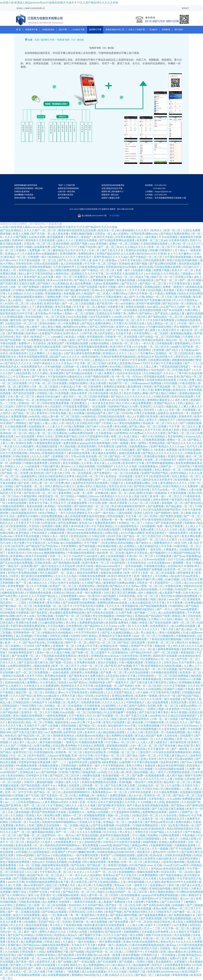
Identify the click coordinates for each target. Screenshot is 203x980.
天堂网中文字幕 (42, 839)
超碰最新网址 (30, 476)
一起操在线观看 (60, 673)
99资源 (144, 623)
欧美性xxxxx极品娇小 (47, 696)
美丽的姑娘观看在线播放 (28, 297)
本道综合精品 (45, 450)
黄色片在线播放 (108, 663)
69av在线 (89, 975)
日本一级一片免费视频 (183, 410)
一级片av (69, 835)
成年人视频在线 (148, 593)
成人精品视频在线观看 (112, 732)
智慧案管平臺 (31, 30)
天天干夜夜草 (187, 663)
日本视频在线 (55, 643)
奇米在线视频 (34, 317)
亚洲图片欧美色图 (148, 417)
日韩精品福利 (128, 350)
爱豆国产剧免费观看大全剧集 (49, 812)
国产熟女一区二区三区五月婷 (124, 905)
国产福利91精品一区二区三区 (166, 317)
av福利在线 (89, 417)
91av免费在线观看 (72, 440)
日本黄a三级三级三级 (127, 789)
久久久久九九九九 (113, 702)
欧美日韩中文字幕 (121, 347)
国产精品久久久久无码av (125, 586)
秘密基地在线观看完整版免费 (36, 829)
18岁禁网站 (121, 433)
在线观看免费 (42, 247)
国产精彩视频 (16, 333)
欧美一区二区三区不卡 (162, 247)
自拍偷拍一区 (146, 739)
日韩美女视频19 (193, 470)
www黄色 (155, 716)
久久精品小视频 (61, 653)
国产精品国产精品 (189, 696)
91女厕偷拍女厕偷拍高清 (47, 639)
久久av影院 (174, 799)
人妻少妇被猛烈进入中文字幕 (155, 546)
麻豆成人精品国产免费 (149, 736)
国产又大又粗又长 (139, 849)
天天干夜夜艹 (97, 470)
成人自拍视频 (77, 413)
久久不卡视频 (103, 659)
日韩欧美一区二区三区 (125, 759)
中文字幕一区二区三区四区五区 (64, 749)
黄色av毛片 (34, 842)
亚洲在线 (192, 304)
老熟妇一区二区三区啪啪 (124, 244)
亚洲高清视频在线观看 (156, 805)
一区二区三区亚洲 (55, 317)
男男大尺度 (69, 696)
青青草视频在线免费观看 (93, 347)
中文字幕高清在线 (77, 692)
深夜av (173, 682)
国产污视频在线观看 (26, 879)
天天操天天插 (124, 333)
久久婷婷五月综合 (118, 470)
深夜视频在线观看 (68, 895)
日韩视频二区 (68, 629)
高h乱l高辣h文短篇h (141, 493)
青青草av (108, 875)
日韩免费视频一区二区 (76, 809)
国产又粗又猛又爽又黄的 (154, 712)
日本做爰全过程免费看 (156, 932)
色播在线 (150, 766)
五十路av (181, 250)
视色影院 (103, 586)
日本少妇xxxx (35, 553)
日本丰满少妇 (191, 593)
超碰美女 (163, 413)
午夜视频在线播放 (155, 566)
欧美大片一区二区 (183, 270)
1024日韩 (127, 413)
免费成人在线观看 (69, 786)
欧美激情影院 (19, 526)
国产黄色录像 (99, 277)
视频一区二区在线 (119, 815)
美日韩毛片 (97, 340)
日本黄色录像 (127, 596)
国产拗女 (133, 756)
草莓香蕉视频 (181, 975)
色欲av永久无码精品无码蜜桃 (50, 862)
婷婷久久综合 (45, 436)
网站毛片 (182, 643)
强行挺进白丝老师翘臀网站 (37, 576)
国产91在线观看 (173, 310)
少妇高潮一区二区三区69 (100, 430)
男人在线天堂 (79, 882)
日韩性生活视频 (59, 636)
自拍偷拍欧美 (146, 280)
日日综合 (30, 646)
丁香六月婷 (167, 629)
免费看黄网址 (114, 689)
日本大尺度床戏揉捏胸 (14, 453)
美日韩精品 (184, 247)
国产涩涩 (83, 340)
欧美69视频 (182, 480)
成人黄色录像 (61, 234)
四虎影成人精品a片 (66, 935)
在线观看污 (187, 736)
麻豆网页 (24, 387)
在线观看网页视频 (162, 845)
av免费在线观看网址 (20, 666)
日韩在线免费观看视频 (56, 403)
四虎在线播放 (126, 543)
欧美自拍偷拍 (91, 357)
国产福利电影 (49, 772)
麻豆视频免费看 (43, 550)
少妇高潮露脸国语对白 (52, 300)
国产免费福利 (32, 287)
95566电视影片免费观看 (15, 613)
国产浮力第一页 (41, 234)
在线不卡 (151, 925)
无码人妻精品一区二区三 (162, 323)
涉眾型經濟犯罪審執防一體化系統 (29, 188)
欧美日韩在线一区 (184, 825)
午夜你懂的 (189, 835)
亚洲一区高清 (88, 802)
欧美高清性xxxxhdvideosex (164, 972)
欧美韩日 (194, 742)
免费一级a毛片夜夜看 (115, 503)
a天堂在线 (112, 676)
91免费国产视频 (110, 599)
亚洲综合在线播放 (87, 240)
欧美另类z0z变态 (95, 330)
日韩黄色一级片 (169, 948)
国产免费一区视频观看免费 (39, 619)
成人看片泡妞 (175, 776)
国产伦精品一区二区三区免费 (18, 330)
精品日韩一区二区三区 (90, 476)
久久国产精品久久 (27, 609)
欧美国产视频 (80, 244)
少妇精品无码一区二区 (151, 786)
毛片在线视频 (183, 935)
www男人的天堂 (123, 317)
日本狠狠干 (165, 925)
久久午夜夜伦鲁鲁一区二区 (52, 470)
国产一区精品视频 (85, 962)
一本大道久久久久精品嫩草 (18, 446)
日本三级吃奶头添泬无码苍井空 (154, 480)
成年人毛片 (73, 782)
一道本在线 (155, 550)
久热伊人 (48, 842)
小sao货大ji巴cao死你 (176, 865)
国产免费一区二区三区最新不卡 (91, 653)
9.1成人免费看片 (105, 373)
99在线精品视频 (107, 546)
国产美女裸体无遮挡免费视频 (83, 353)
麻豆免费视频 (100, 922)
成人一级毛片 (159, 772)
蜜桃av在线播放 (23, 559)
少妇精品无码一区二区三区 (21, 323)
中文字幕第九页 (36, 543)
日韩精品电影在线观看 (14, 267)
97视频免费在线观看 (39, 593)
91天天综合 (110, 832)
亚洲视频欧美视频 (190, 682)
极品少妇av (139, 327)
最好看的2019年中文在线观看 (179, 882)
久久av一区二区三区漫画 (145, 503)
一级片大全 (146, 436)
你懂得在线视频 (135, 307)
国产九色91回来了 (173, 902)
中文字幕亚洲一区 (159, 749)
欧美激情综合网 (160, 476)
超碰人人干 (28, 307)
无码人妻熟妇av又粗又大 (60, 486)
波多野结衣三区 (23, 752)
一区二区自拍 (185, 872)
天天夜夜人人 (134, 559)
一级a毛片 (30, 300)
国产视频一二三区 (145, 613)
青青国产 (106, 855)
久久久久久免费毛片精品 (35, 380)
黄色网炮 (70, 746)
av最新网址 (107, 889)
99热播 (153, 250)
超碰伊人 (175, 812)
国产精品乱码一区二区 (127, 899)
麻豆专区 (69, 397)
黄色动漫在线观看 (174, 869)
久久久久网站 (40, 373)
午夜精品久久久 (74, 639)
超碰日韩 (143, 855)
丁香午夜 (182, 373)
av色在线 (35, 417)
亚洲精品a (137, 669)
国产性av (179, 556)
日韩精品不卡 (40, 702)
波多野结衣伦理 (78, 762)
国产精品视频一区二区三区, (171, 387)
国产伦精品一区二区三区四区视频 (160, 337)
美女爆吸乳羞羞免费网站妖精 (67, 613)
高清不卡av (49, 786)
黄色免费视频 (91, 845)
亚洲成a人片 (13, 254)
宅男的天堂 (142, 832)
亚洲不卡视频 (24, 247)
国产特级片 (44, 284)
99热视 (148, 387)
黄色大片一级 (168, 696)
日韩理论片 (100, 968)
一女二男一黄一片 (130, 390)
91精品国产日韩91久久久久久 (92, 729)
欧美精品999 (45, 400)
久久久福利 (153, 882)
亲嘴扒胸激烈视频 (82, 234)
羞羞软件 (47, 287)
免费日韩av (120, 294)
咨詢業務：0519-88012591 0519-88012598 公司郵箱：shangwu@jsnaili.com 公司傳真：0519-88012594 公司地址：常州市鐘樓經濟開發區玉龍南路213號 (166, 192)
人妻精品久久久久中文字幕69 (110, 360)
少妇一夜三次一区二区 (144, 746)
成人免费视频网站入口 (97, 965)
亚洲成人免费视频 (123, 589)
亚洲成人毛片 (34, 815)
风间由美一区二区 (96, 639)
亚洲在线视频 (61, 244)
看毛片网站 (54, 603)
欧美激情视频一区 (107, 686)
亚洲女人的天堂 (144, 513)
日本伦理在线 (130, 656)
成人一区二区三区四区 (14, 530)
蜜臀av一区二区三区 (182, 909)
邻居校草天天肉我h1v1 (178, 679)
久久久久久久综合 (167, 530)
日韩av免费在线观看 (31, 869)
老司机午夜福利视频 (149, 304)
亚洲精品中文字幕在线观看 (115, 636)
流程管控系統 (64, 198)
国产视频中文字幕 (90, 935)
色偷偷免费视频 (176, 732)
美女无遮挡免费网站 (126, 659)
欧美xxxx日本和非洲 (60, 280)
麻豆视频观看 (56, 237)
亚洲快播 (159, 350)
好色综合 (167, 935)
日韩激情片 (166, 250)
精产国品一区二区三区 (153, 284)
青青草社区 (182, 357)
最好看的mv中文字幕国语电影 (160, 899)
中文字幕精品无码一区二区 (100, 819)
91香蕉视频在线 (44, 752)
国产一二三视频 (44, 659)
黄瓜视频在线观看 (47, 446)
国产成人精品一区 (56, 869)
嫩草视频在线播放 (43, 832)
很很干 (197, 327)
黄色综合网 (134, 679)
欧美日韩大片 (56, 709)
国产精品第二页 (97, 865)
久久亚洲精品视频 (13, 317)
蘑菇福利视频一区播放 (51, 782)
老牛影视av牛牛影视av (49, 314)
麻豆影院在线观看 (80, 453)
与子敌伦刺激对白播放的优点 (65, 377)
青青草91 (43, 413)
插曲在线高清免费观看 (56, 945)
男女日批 (64, 410)
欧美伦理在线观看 (139, 809)
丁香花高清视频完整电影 (174, 367)
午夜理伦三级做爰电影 (83, 772)
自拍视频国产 (106, 466)
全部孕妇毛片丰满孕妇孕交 (184, 566)
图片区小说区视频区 (105, 596)
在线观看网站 (42, 490)
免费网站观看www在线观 (113, 603)
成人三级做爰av (184, 274)
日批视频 (56, 928)
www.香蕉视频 (99, 244)
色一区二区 (168, 659)
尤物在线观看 (105, 629)
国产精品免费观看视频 (178, 919)
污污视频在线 (166, 636)
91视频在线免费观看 (185, 596)
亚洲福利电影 (98, 682)
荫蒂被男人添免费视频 (85, 673)
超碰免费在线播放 (133, 958)
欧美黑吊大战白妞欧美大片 (128, 274)
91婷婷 (75, 636)
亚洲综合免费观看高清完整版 (99, 782)
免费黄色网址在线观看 (32, 280)
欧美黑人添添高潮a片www (125, 363)
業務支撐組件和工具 (115, 30)
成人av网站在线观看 (184, 626)
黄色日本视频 (64, 307)
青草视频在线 (95, 337)
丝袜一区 (16, 287)
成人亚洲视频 (24, 636)
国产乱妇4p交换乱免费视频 (17, 563)
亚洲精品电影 (157, 443)
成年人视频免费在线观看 (45, 569)
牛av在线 (34, 822)
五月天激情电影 (76, 719)
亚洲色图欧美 (68, 254)
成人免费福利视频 (32, 942)
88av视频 (178, 938)
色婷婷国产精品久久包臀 (123, 407)
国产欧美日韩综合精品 (148, 486)
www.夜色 (48, 958)
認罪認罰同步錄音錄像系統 (113, 185)
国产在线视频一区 (16, 340)
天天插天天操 (150, 789)
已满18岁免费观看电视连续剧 (119, 357)
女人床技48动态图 (90, 842)
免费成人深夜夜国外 (100, 789)
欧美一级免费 (113, 955)
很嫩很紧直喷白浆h (13, 593)
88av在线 (183, 746)
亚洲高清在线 (79, 536)
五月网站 (154, 619)
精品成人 (13, 380)
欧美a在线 (157, 855)
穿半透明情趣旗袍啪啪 (160, 463)
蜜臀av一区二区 (177, 440)
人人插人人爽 (135, 925)
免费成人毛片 (68, 885)
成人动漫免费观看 (158, 702)
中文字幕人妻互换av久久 (174, 756)
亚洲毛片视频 (176, 456)
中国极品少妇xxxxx (89, 496)
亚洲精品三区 (24, 905)
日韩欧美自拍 (66, 500)
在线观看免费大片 (66, 842)
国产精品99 (103, 759)
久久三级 (32, 872)
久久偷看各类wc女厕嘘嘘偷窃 (40, 254)
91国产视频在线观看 (97, 377)
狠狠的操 (5, 796)
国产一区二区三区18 (111, 247)
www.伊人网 (78, 722)
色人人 (131, 417)
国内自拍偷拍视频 (189, 420)
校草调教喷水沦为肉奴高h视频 (164, 666)
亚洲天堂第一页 (155, 732)
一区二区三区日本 (159, 347)
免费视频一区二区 (40, 250)
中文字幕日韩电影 (130, 879)
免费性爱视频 (163, 390)
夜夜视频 (65, 756)
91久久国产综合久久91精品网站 (143, 689)
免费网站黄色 (87, 254)
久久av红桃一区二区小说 (84, 879)
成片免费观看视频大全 (182, 915)
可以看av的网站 (184, 759)
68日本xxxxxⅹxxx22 (62, 350)
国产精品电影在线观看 (132, 550)
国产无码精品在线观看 (80, 373)
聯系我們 (185, 8)
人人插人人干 (193, 526)
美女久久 (121, 948)
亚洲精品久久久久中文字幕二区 (90, 274)
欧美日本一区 (107, 230)
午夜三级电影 (56, 972)
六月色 (64, 390)
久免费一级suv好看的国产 (29, 885)
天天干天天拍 (153, 430)
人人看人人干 (55, 427)
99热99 (100, 909)
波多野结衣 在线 (73, 732)
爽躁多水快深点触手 (49, 397)
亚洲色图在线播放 (155, 456)
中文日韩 (95, 503)
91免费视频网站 (149, 875)
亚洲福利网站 (128, 779)
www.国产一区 (177, 599)
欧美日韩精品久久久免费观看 (181, 486)
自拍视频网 (149, 526)
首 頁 (18, 30)
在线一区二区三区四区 (149, 686)
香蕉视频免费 (16, 390)
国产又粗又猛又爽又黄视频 (169, 809)
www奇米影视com (101, 919)
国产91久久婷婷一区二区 (181, 307)
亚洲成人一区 (8, 270)
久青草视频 (45, 799)
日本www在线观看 (155, 559)
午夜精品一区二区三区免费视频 (19, 440)
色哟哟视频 (90, 839)
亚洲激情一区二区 (64, 646)
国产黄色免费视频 (71, 769)
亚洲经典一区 (81, 922)
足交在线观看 (52, 825)
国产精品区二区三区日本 (79, 739)
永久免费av (136, 433)
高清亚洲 (122, 945)
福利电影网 (83, 350)
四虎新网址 (145, 350)
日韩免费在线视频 (58, 320)
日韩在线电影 (69, 726)
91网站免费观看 (170, 835)
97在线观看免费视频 (76, 407)
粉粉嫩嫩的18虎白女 (36, 928)
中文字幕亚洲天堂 (180, 284)
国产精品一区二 (145, 975)
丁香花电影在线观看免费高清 (59, 656)
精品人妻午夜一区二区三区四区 (61, 417)
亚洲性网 (146, 656)
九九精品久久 (186, 520)
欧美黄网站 (17, 556)
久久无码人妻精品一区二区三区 (180, 619)
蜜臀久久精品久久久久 (53, 932)
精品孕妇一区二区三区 (178, 782)
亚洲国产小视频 (174, 689)
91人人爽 (167, 779)
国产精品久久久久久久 (19, 363)
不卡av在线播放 (169, 237)
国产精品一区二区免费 (15, 473)
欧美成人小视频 (75, 337)
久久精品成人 (56, 353)
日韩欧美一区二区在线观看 (122, 337)
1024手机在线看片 (101, 317)
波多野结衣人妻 (46, 962)
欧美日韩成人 (153, 862)
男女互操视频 (71, 463)
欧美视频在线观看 (78, 343)
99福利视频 (150, 842)
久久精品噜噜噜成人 (128, 526)
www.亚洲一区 (37, 649)
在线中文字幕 (128, 676)
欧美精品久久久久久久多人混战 (121, 496)
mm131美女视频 (77, 317)
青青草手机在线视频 (28, 536)
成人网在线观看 (95, 390)
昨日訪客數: (115, 216)
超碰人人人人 (66, 240)
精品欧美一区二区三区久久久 (161, 423)
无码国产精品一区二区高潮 (55, 922)
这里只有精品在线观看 (113, 420)
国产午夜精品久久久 (115, 749)
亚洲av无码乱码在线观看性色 (141, 942)
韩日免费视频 (34, 809)
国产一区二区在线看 (167, 653)
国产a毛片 (173, 350)
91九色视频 (146, 769)
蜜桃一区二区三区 (152, 586)
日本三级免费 (136, 902)
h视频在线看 (57, 533)
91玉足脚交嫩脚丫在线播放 (121, 712)
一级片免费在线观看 (86, 855)
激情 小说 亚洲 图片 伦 (35, 510)
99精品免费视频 (84, 938)
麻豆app (172, 945)
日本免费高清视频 (149, 726)
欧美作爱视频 (131, 955)
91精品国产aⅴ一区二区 (189, 589)
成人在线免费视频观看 (172, 613)
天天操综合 (40, 343)
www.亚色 (173, 377)
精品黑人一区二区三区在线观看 (43, 589)
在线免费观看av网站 (138, 483)
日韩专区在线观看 (141, 792)
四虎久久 (195, 240)
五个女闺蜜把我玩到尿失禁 (24, 460)
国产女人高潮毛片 (11, 686)
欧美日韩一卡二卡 (129, 819)
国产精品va (70, 347)
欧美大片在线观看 (37, 556)
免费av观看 (147, 530)
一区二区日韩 (24, 669)
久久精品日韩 (97, 536)
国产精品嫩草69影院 (78, 290)
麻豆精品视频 (169, 417)
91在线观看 (123, 825)
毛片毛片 (192, 446)
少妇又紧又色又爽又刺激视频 (39, 480)
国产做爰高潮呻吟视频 (124, 915)
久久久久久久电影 (127, 466)
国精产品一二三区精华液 (176, 466)
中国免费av (153, 902)
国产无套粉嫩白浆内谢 (158, 300)
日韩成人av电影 (78, 932)
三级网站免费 (53, 297)
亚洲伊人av (123, 327)
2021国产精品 (137, 865)
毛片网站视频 (45, 616)
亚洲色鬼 (103, 915)
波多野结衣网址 (170, 762)
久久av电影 (12, 952)
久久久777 (195, 244)
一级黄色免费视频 (56, 716)
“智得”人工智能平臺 (66, 185)
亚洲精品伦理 (79, 320)
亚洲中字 (174, 852)
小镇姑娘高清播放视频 (89, 928)
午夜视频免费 (130, 530)
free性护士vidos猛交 (86, 556)
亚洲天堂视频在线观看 (107, 958)
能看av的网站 (189, 706)
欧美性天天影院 (104, 237)
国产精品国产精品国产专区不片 (115, 569)
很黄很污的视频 (118, 865)
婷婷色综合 (63, 274)
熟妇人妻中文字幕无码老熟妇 (36, 274)
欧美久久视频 (21, 234)
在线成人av (65, 682)
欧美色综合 (180, 390)
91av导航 (115, 367)
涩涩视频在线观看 (155, 377)
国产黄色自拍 (194, 503)
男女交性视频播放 (104, 616)
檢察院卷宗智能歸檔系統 (68, 188)
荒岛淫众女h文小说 (121, 486)
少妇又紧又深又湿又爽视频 (120, 593)
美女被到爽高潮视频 (76, 589)
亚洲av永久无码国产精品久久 (110, 290)
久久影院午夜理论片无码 (143, 948)
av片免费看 (181, 925)
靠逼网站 (153, 835)
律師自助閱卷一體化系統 (25, 198)
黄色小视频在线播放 (113, 709)
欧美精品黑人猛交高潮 (114, 500)
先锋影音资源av (47, 955)
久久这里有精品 (168, 729)
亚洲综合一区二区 (30, 403)
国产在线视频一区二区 (111, 716)
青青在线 (80, 510)
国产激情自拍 (195, 805)
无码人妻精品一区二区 (168, 470)
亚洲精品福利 (153, 287)
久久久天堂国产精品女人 (44, 596)
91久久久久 (148, 699)
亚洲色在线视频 (50, 440)
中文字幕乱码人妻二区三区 (56, 872)
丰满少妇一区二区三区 (140, 556)
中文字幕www (22, 377)
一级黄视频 (73, 972)
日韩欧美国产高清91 (85, 400)
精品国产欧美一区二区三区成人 (46, 875)
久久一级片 (109, 380)
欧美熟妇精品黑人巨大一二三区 (142, 928)
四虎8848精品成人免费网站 (22, 682)
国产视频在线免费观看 (93, 829)
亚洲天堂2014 (16, 553)
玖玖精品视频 (109, 879)
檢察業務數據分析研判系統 (26, 185)
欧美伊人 (157, 230)
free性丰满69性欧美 (153, 829)
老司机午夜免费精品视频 (66, 420)
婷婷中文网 (186, 460)
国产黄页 (111, 666)
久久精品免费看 (103, 885)
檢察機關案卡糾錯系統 (24, 195)
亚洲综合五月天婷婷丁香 (111, 314)
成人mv (188, 583)
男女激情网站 (176, 436)
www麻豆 (58, 337)
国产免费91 (44, 646)
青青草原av (88, 367)
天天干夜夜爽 (175, 603)
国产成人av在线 (191, 885)
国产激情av (178, 805)
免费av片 (175, 958)
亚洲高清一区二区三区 (14, 433)
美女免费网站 (114, 370)
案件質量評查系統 (65, 195)
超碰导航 (122, 446)
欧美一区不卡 (133, 573)
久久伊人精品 (136, 420)
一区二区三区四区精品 (89, 712)
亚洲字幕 (91, 530)
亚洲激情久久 (77, 812)
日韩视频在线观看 (124, 855)
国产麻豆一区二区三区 (182, 433)
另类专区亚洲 (24, 264)
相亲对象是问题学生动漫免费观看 (105, 925)
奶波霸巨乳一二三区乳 (169, 583)
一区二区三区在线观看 (126, 473)
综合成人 (109, 310)
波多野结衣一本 (180, 413)
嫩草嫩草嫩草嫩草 (88, 709)
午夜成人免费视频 (166, 294)
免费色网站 (193, 559)
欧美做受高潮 (19, 353)
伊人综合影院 (53, 407)
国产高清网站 (86, 759)
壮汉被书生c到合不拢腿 (31, 899)
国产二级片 (40, 566)
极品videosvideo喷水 (108, 566)
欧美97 (112, 576)
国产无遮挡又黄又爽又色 (85, 380)
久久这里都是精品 (39, 852)
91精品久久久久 (98, 669)
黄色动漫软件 (8, 779)
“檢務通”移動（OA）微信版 (70, 40)
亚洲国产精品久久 (165, 403)
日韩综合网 (78, 410)
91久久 (91, 716)
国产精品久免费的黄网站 (176, 234)
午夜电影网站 (30, 496)
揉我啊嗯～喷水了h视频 (187, 563)
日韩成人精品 (53, 942)
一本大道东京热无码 (102, 403)
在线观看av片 (159, 885)
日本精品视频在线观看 (168, 267)
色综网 (151, 706)
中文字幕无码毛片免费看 (90, 606)
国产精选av (59, 490)
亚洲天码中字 (45, 909)
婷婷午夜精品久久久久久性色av (53, 363)
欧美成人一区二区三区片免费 (28, 972)
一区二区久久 (175, 496)
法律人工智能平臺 (137, 30)
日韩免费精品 (135, 709)
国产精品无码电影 (34, 948)
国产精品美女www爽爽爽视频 (73, 958)
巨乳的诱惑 (87, 569)
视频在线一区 (163, 646)
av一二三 (11, 802)
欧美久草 (77, 948)
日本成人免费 (187, 380)
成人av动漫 (12, 799)
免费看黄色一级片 (90, 766)
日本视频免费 (165, 343)
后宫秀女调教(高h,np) (128, 237)
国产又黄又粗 (55, 473)
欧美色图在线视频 (151, 310)
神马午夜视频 (179, 712)
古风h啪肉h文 (82, 649)
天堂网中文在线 (38, 892)
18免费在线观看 (91, 776)
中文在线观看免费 (57, 849)
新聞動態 (166, 30)
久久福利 (63, 965)
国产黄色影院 (40, 613)
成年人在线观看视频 (112, 556)
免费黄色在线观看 (142, 470)
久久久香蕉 (150, 879)
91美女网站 (109, 543)
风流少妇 (191, 709)
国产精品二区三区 (24, 413)
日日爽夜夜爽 (164, 556)
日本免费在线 (74, 626)
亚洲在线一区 (38, 709)
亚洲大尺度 (50, 340)
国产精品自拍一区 (174, 304)
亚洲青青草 (186, 417)
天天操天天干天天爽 (84, 945)
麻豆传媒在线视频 (51, 742)
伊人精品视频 (68, 446)
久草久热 (67, 779)
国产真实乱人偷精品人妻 (170, 314)
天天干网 (87, 859)
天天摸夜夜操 (92, 706)
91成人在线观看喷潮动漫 (84, 869)
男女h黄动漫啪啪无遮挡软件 (129, 506)
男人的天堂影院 (104, 333)
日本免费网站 (69, 546)
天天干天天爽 (138, 290)
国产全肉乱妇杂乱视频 (157, 905)
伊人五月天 (17, 925)
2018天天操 (115, 536)
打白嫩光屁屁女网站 (160, 327)
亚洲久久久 (196, 702)
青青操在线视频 (126, 280)
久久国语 (159, 407)
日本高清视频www (160, 563)
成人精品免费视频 (81, 284)
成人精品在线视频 (147, 589)
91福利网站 (177, 606)
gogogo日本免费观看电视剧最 (161, 895)
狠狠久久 (58, 559)
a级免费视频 (13, 619)
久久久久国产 (27, 450)
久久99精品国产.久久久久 (159, 373)
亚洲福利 (5, 569)
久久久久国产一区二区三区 (40, 230)
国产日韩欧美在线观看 (101, 613)
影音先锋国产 (52, 809)
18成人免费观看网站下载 (54, 952)
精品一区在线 (86, 696)
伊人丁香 (138, 666)
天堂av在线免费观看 (59, 669)
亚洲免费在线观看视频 (98, 559)
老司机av (156, 869)
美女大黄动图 (99, 383)
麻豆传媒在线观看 (11, 244)
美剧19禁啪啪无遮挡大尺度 (183, 829)
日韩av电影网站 (26, 855)
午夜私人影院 (67, 340)
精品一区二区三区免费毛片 (72, 277)
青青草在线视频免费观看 (34, 357)
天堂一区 (166, 825)
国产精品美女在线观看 (51, 719)
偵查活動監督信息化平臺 (112, 188)
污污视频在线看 (155, 722)
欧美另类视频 (24, 490)
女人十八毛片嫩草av (180, 254)
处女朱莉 (37, 304)
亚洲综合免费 (179, 702)
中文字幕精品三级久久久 (127, 440)
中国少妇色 (68, 460)
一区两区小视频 (155, 709)
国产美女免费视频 (104, 825)
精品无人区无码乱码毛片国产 (84, 423)
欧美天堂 (91, 679)
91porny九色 (194, 436)
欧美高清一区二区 (191, 673)
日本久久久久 (8, 663)
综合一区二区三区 (93, 666)
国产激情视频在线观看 (67, 563)
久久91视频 (187, 540)
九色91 (187, 230)
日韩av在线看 (100, 699)
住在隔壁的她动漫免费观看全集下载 (47, 882)
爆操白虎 (181, 952)
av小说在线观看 (26, 436)
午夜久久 (64, 819)
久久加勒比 (17, 815)
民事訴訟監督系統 (22, 192)
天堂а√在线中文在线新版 (65, 583)
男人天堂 (148, 390)
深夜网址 (40, 520)
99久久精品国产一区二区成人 (94, 294)
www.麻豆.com (155, 307)
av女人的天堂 (92, 550)
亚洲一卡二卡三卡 (61, 556)
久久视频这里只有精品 (14, 789)
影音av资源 (120, 849)
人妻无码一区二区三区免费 (35, 699)
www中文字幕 (16, 882)
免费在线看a (71, 443)
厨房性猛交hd (27, 270)
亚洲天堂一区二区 (153, 819)
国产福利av (146, 314)
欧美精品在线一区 (13, 809)
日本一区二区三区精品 (45, 387)
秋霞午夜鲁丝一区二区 (96, 563)
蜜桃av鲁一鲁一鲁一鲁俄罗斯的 (121, 520)
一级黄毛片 (70, 742)
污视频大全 (117, 483)
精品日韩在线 (163, 922)
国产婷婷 (24, 483)
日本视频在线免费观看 (164, 673)
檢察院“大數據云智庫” (111, 198)
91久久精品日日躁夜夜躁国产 (180, 716)
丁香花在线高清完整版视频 (165, 639)
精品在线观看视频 (37, 925)
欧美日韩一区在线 (117, 909)
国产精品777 (20, 569)
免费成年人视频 (73, 310)
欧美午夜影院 (37, 756)
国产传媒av (80, 669)
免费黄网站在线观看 (155, 812)
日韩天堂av (170, 663)
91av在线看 (67, 712)
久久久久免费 (140, 626)
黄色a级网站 (94, 410)
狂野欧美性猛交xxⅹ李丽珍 (122, 267)
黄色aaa (120, 885)
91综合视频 (155, 290)
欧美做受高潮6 (87, 446)
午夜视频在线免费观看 (82, 553)
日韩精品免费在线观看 (51, 330)
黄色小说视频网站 (170, 633)
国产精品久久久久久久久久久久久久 (137, 629)
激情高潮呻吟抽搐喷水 (42, 689)
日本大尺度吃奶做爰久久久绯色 (117, 802)
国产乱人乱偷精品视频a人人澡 (121, 633)
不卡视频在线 (48, 540)
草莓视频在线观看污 (55, 453)
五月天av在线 (160, 490)
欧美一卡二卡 (13, 643)
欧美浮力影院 (86, 566)
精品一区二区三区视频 (40, 722)
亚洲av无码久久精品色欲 (92, 486)
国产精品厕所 (67, 955)
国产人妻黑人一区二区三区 (111, 859)
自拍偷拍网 (7, 247)
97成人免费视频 (75, 427)
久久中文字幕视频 (175, 686)
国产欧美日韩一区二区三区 (40, 493)
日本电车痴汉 (157, 799)
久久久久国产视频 (16, 237)
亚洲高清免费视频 (40, 267)
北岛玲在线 (171, 736)
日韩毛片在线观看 (145, 413)
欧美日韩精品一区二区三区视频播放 (96, 779)
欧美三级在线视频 (137, 772)
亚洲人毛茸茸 (149, 759)
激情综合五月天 (176, 819)
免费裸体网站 (70, 569)
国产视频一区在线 (61, 663)
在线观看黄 (93, 799)
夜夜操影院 (188, 653)
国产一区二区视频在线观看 (24, 912)
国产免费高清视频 (171, 516)
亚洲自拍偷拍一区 (51, 323)
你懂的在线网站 (100, 343)
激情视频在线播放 (182, 333)
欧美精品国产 (57, 343)
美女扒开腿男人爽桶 (136, 393)
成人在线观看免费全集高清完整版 (85, 516)
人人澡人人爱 (146, 742)
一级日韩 (141, 317)
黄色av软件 (160, 852)
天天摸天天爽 (123, 889)
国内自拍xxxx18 (146, 254)
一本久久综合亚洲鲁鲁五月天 (76, 513)
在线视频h (179, 905)
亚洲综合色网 (24, 443)
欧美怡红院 (38, 473)
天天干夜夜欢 (77, 716)
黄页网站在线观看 (56, 676)
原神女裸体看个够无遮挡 (168, 500)
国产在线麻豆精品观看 (169, 523)
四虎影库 (55, 463)
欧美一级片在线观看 (169, 699)
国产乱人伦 (65, 260)
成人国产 (129, 297)
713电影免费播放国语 (146, 825)
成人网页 (44, 310)
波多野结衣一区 (52, 835)
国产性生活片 (130, 284)
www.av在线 (109, 550)
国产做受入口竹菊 (21, 965)
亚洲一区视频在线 (98, 493)
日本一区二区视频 (30, 865)
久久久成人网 (116, 772)
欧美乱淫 (116, 393)
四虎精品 (160, 436)
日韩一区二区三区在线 (14, 430)
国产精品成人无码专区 (141, 410)
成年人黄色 (182, 400)
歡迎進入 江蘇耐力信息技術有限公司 (31, 8)
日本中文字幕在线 (130, 260)
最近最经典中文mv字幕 (122, 726)
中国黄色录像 (174, 586)
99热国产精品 (125, 616)
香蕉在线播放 (84, 968)
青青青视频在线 (152, 679)
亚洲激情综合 (121, 653)
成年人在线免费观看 (131, 287)
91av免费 (107, 427)
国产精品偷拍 (40, 729)
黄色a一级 (43, 653)
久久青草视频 (74, 559)
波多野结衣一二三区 (98, 440)
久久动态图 (174, 786)
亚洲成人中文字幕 (45, 819)
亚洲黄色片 (73, 237)
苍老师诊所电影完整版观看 (35, 762)
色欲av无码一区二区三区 (118, 579)
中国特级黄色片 (136, 702)
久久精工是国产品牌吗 (132, 706)
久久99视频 (145, 802)
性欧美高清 (155, 782)
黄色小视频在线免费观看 (28, 716)
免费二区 (116, 436)
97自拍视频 (171, 383)
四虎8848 (18, 240)
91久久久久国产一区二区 (15, 832)
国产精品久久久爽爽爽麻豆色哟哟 (95, 280)
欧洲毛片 (74, 702)
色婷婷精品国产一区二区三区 (109, 809)
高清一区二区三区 (66, 579)
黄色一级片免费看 (62, 510)
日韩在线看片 (28, 952)
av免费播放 (35, 340)
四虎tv (58, 333)
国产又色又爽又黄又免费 (121, 786)
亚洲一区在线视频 (11, 928)
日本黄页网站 (142, 333)
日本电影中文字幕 (37, 776)
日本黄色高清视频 (39, 420)
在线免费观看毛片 (32, 367)
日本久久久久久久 (99, 719)
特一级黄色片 (100, 796)
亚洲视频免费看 (78, 503)
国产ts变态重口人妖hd (14, 596)
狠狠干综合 (20, 892)
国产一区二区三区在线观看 (115, 839)
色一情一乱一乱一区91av (127, 377)
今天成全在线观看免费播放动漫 (172, 752)
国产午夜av (39, 377)
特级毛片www (75, 530)
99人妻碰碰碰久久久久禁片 (133, 230)
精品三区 (52, 885)
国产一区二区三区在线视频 (161, 669)
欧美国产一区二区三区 (64, 586)
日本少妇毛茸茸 (15, 546)
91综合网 (58, 746)
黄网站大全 (136, 859)
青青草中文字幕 (39, 503)
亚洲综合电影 (52, 304)
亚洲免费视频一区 (19, 586)
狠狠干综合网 (88, 247)
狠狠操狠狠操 (19, 649)
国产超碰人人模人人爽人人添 (47, 423)
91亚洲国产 (7, 423)
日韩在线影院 (146, 676)
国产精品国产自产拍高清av (42, 546)
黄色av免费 (160, 909)
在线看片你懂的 (74, 799)
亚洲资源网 (57, 373)
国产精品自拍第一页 (68, 370)
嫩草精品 (58, 250)
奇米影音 (84, 656)
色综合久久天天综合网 (105, 300)
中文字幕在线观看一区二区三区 (38, 260)
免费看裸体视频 (72, 520)
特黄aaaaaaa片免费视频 (147, 383)
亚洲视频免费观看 (95, 815)
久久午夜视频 (40, 586)
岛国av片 (184, 815)
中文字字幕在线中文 (88, 633)
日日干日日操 (176, 559)
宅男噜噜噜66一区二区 (27, 633)
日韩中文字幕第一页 (141, 294)
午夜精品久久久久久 (41, 579)
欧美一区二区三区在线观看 (159, 573)
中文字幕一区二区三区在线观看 (48, 383)
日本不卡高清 (35, 676)
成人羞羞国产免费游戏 (112, 902)
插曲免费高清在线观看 (56, 865)
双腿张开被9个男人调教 (149, 579)
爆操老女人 (166, 400)
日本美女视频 (58, 413)
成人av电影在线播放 (94, 972)
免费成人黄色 (130, 649)
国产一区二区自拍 (142, 922)
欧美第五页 (54, 520)
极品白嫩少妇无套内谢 (136, 490)
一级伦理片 (140, 782)
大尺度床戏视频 (177, 493)
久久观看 (92, 490)
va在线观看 (33, 466)
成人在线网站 (127, 546)
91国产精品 (158, 832)
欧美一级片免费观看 (90, 593)
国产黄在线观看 (31, 786)
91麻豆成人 (67, 387)
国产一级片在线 (105, 513)
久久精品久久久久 (136, 247)
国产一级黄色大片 (119, 682)
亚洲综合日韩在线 (64, 593)
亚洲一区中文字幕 (83, 756)
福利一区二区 (149, 756)
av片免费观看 (53, 732)
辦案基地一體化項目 (110, 195)
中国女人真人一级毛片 (55, 536)
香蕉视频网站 (111, 284)
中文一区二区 (19, 756)
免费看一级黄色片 (174, 287)
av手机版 (53, 543)
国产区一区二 (8, 699)
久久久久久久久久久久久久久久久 (39, 779)
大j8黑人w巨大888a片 (29, 769)
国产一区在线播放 (127, 310)
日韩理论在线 (77, 912)
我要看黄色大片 (164, 543)
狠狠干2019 (153, 935)
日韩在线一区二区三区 (38, 244)
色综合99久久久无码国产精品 (87, 905)
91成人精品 (131, 436)
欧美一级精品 (121, 646)
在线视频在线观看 (191, 792)
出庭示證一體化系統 (66, 192)
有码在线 (35, 453)
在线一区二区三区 (148, 596)
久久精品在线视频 (85, 466)
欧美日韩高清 (64, 450)
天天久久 (144, 869)
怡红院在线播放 (48, 390)
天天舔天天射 (190, 786)
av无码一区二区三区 (17, 304)
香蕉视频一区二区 (173, 503)
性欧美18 (11, 736)
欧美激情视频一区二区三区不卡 (127, 320)
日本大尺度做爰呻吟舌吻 (94, 436)
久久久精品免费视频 (166, 792)
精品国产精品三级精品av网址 (131, 845)
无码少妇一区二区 (11, 932)
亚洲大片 (152, 420)
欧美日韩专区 (38, 789)
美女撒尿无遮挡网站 (105, 453)
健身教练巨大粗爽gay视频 (119, 583)
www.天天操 (154, 865)
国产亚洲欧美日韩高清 (112, 805)
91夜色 (162, 254)
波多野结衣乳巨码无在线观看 (91, 483)
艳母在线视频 (19, 689)
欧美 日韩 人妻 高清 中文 (89, 260)
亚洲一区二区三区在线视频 (51, 905)
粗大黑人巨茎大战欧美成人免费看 (166, 968)
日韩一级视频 (121, 443)
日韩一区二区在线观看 (87, 450)
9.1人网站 (76, 849)
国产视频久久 (146, 450)
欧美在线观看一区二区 (30, 845)
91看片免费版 (43, 746)
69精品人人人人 (15, 466)
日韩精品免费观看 (24, 909)
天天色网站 (162, 576)
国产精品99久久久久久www (101, 626)
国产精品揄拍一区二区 (180, 506)
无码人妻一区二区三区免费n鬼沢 (51, 483)
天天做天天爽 (127, 739)
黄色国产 (87, 237)
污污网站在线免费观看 (190, 892)
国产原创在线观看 (24, 393)
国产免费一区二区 (112, 673)
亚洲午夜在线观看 (112, 799)
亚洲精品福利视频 (160, 889)
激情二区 (179, 513)
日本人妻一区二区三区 (21, 397)
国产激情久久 (144, 543)
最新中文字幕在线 (137, 553)
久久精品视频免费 (16, 427)
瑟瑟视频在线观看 (118, 746)
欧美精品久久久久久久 (63, 257)
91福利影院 (119, 563)
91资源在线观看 (100, 589)
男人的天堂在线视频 (137, 673)
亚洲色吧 (146, 407)
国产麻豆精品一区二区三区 (17, 606)
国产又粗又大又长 (113, 250)
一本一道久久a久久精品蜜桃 (84, 875)
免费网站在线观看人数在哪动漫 (44, 290)
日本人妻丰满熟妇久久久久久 (170, 483)
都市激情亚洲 (186, 573)
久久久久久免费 (120, 669)
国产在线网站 (27, 955)
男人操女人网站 (10, 480)
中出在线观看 (95, 689)
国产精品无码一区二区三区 (35, 736)
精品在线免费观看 (88, 573)
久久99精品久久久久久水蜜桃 (26, 294)
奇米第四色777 (175, 709)
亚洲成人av (110, 423)
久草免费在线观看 (85, 663)
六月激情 (188, 337)
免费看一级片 (106, 945)
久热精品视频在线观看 (155, 244)
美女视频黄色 (164, 962)
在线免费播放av (139, 446)
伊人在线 (30, 616)
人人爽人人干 (192, 666)
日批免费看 (95, 387)
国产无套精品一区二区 (55, 796)
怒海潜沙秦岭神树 (66, 287)
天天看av (57, 310)
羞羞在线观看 (35, 506)
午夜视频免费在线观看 (48, 443)
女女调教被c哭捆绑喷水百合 (118, 540)
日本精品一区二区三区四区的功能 (79, 540)
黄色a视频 (121, 427)
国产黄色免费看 (119, 922)
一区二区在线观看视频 (40, 859)
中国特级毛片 (93, 310)
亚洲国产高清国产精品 (155, 473)
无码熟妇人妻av (55, 692)
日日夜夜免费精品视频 (90, 267)
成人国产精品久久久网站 (34, 679)
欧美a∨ (70, 709)
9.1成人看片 (18, 742)
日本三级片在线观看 (179, 297)
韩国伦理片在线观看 (165, 656)
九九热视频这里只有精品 (115, 460)
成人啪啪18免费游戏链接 (65, 270)
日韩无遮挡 (7, 623)
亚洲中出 (64, 480)
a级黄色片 (162, 742)
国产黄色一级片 (26, 962)
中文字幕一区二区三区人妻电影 (182, 928)
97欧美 (64, 772)
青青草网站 (65, 493)
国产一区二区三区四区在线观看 (114, 480)
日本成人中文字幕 (87, 646)
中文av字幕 (95, 722)
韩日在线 (29, 889)
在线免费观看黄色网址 (178, 965)
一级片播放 (150, 237)
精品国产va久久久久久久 (65, 357)
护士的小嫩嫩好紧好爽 (82, 852)
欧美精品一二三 (41, 337)
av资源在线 (49, 523)
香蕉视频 (114, 862)
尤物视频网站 (132, 932)
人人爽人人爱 (117, 968)
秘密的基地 (62, 722)
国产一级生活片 (10, 566)
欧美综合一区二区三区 (70, 619)
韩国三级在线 (159, 599)
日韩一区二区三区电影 (165, 719)
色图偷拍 (160, 493)
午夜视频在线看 (186, 636)
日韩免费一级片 (38, 257)
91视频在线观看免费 (91, 742)
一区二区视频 (70, 825)
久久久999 (167, 274)
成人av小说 (135, 796)
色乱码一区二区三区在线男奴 (123, 340)
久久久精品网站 (165, 739)
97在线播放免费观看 (28, 975)
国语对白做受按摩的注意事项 (57, 476)
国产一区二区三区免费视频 (32, 673)
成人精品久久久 (38, 583)
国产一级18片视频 (191, 280)
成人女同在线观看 (72, 264)
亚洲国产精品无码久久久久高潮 (116, 254)
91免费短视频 (193, 603)
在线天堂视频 (24, 347)
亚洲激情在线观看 (179, 772)
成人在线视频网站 (71, 543)
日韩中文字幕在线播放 (109, 297)
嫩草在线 (16, 320)
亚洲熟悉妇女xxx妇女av (106, 656)
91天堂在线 (50, 410)
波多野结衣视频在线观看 (115, 835)
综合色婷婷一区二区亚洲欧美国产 (172, 370)
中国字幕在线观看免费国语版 (28, 626)
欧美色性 (90, 732)
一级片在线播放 (85, 942)
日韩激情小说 (149, 955)
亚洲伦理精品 (179, 473)
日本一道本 (70, 297)
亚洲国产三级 (138, 972)
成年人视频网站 (57, 430)
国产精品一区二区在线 (93, 726)
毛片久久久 (113, 606)
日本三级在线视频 (19, 812)
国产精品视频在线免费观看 (125, 938)
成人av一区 (187, 899)
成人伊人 (33, 742)
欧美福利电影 (190, 260)
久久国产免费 (124, 613)
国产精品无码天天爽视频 (55, 609)
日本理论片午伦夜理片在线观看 (122, 842)
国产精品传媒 (93, 749)
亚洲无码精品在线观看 (48, 347)
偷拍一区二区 (119, 493)
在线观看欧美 (37, 427)
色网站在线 (97, 692)
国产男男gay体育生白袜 (160, 822)
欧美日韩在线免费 (183, 397)
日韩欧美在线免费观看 (93, 576)
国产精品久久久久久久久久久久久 (131, 397)
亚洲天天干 (142, 476)
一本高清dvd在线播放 (105, 350)
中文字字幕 (51, 769)
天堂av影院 (90, 420)
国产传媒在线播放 (172, 875)
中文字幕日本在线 (106, 739)
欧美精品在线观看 (153, 340)
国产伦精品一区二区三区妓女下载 (129, 277)
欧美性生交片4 (36, 849)
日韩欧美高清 (44, 935)
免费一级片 (124, 270)
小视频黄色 (170, 550)
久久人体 (101, 938)
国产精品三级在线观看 (132, 643)
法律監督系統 (48, 30)
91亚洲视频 (62, 393)
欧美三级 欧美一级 (153, 496)
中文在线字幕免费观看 (161, 320)
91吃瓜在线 (116, 829)
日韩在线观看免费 (154, 260)
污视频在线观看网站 (13, 506)
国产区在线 (78, 865)
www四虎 (106, 845)
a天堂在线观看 (121, 400)
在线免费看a (132, 829)
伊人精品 (21, 579)
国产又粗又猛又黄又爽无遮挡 (149, 682)
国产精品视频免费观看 (154, 606)
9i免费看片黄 (116, 307)
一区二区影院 (160, 333)
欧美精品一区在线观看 (120, 476)
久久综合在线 (169, 815)
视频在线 (171, 407)
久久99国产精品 (92, 583)
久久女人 (80, 872)
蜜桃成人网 (179, 616)
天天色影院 (152, 952)
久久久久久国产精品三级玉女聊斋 (124, 935)
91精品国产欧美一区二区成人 (40, 629)
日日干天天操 (151, 363)
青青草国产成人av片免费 (39, 277)
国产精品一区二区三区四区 (126, 456)
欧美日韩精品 (48, 513)
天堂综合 (35, 526)
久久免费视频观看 (82, 480)
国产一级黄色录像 (32, 749)
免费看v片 (25, 343)
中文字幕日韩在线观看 (145, 762)
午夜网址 (126, 300)
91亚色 (15, 576)
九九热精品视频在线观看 (170, 769)
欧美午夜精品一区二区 (21, 400)
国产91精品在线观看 (55, 912)
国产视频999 (163, 513)
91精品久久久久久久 (121, 975)
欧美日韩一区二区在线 (112, 679)
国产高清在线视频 (87, 835)
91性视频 (21, 852)
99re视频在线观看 (27, 766)
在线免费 (26, 566)
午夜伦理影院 (188, 383)
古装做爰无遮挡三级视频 (23, 500)
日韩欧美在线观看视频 (178, 855)
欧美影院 (31, 390)
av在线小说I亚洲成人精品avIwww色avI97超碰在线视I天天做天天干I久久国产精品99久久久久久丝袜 (59, 3)
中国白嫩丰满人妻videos (57, 466)
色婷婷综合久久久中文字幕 (77, 686)
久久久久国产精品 (21, 696)
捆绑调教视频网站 (55, 553)
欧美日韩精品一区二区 (54, 879)
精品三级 (118, 559)
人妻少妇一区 (178, 244)
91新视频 (18, 796)
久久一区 (145, 649)
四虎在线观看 (24, 659)
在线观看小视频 (142, 270)
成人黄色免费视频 (136, 619)
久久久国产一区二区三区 (102, 872)
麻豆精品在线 (16, 722)
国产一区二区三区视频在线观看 (106, 510)
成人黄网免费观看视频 (166, 649)
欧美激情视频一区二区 (117, 776)
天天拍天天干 (58, 503)
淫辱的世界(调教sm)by (145, 234)
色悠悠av (43, 270)
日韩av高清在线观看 (46, 264)
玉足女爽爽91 (37, 353)
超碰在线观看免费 (130, 453)
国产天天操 (33, 796)
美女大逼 (100, 463)
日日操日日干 (192, 267)
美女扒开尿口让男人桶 (68, 550)
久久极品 (68, 942)
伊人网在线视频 (170, 789)
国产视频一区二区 (30, 835)
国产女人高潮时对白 (14, 895)
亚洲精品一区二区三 (131, 523)
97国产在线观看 (88, 287)
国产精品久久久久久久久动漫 (185, 443)
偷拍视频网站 (51, 460)
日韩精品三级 (45, 393)
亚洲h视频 (125, 782)
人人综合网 (114, 463)
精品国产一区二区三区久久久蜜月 (157, 540)
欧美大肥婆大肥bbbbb (130, 430)
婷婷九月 (76, 965)
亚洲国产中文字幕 (142, 646)
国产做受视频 (87, 546)
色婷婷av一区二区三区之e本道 (72, 699)
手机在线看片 (40, 533)
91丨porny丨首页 (12, 589)
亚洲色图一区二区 (58, 948)
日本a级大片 (18, 420)
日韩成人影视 (189, 839)
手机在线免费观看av (137, 370)
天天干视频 (51, 712)
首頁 (37, 40)
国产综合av (44, 855)
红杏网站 (18, 290)
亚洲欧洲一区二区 (51, 739)
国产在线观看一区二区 (30, 486)
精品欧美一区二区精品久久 (67, 679)
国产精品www (32, 945)
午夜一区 (81, 387)
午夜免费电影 (72, 323)
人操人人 (162, 410)
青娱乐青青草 (79, 393)
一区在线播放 (168, 955)
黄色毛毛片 (85, 257)
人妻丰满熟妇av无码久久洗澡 (60, 802)
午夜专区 (55, 892)
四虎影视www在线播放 (90, 736)
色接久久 (103, 892)
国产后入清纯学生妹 (102, 327)
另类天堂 (40, 669)
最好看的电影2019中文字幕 (17, 314)
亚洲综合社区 (136, 968)
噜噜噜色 (22, 423)
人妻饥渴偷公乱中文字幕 (99, 948)
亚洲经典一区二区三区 (161, 643)
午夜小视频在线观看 (131, 663)
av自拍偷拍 (127, 304)
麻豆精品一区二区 (15, 257)
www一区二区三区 (145, 636)
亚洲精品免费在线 (123, 696)
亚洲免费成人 (80, 403)
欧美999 (138, 300)
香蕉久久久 (134, 510)
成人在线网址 (121, 234)
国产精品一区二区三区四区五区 (143, 536)
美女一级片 (23, 337)
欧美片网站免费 (192, 536)
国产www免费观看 (186, 609)
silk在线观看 (23, 373)
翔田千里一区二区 (77, 643)
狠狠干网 (91, 619)
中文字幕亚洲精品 (102, 526)
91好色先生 (103, 696)
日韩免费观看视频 (78, 300)
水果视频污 (181, 962)
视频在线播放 (43, 666)
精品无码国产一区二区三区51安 (129, 892)
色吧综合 (195, 925)
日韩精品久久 (131, 367)
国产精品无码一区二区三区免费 (74, 659)
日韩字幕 (87, 333)
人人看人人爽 (149, 367)
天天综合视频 (56, 626)
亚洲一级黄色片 (144, 576)
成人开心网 (85, 885)
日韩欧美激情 (21, 456)
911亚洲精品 (60, 284)
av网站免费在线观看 (82, 433)
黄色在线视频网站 (130, 423)
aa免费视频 (117, 699)
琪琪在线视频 (116, 516)
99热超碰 (20, 410)
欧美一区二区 (173, 230)
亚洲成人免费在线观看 (173, 842)
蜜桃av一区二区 (72, 815)
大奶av (97, 284)
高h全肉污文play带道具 (185, 576)
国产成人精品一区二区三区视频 (148, 427)
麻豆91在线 (146, 267)
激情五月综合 (181, 889)
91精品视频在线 (63, 855)
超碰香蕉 (95, 762)
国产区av (187, 762)
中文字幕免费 (138, 360)
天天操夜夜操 (104, 433)
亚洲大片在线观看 (114, 722)
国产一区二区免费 (61, 729)
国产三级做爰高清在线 (106, 649)
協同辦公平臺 (95, 30)
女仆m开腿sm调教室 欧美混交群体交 (143, 533)
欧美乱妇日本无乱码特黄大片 (156, 357)
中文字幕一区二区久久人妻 (185, 427)
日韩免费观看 (69, 596)
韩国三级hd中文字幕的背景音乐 (131, 719)
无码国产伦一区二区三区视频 (73, 616)
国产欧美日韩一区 (108, 304)
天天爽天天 (120, 323)
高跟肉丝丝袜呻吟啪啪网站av (60, 822)
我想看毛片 (144, 852)
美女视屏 (169, 290)
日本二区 (95, 250)
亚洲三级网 (35, 825)
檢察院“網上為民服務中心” (113, 192)
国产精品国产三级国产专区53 (54, 889)
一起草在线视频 (133, 566)
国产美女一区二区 (167, 280)
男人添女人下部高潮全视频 (66, 925)
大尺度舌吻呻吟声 (64, 267)
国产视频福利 (158, 553)
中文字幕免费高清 (110, 490)
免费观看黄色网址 (106, 523)
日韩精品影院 (21, 702)
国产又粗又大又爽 (137, 716)
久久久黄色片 (175, 832)
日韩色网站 (24, 550)
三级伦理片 (144, 752)
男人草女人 (126, 832)
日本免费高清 (106, 446)
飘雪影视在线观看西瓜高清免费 (77, 230)
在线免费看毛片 (160, 626)
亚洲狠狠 (137, 460)
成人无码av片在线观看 (35, 759)
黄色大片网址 (135, 766)
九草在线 (190, 779)
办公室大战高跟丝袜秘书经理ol (162, 510)
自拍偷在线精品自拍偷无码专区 (116, 852)
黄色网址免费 (53, 815)
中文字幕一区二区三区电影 (101, 264)
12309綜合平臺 (78, 30)
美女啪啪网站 (74, 899)
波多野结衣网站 (189, 859)
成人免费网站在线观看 (120, 736)
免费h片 (133, 314)
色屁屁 (179, 779)
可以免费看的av (150, 659)
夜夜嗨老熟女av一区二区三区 (110, 792)
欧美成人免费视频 (167, 450)
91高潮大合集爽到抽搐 (45, 360)
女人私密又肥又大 (169, 330)
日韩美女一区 (103, 234)
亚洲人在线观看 (191, 430)
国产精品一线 (10, 470)
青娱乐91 (10, 550)
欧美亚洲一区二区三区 (178, 569)
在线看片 (27, 520)
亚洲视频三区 (61, 456)
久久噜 (140, 297)
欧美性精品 (23, 533)
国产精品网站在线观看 (163, 264)
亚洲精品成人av (30, 772)
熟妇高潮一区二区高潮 (111, 553)
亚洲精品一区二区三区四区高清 (175, 353)
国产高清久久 (98, 320)
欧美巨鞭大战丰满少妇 (15, 360)
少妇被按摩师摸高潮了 (21, 653)
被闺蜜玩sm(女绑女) (76, 327)
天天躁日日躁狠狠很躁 (146, 839)
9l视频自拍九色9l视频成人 (58, 633)
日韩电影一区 (72, 367)
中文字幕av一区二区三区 (121, 742)
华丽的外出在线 (193, 586)
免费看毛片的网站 (28, 516)
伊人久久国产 (8, 746)
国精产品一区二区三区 (103, 643)
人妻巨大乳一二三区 (96, 769)
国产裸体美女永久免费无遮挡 (86, 676)
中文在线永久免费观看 (91, 746)
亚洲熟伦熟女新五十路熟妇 (56, 938)
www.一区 (85, 596)
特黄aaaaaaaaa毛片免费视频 (119, 869)
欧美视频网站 (127, 872)
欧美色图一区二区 (97, 456)
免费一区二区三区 (168, 706)
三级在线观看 (125, 513)
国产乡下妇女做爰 (118, 330)
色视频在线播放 (49, 766)
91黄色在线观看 (18, 503)
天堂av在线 (78, 456)
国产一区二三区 (66, 832)
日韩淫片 (30, 782)
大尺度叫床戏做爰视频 (178, 257)
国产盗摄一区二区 (34, 320)
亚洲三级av (167, 952)
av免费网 (102, 367)
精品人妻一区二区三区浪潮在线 (48, 433)
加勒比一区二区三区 (86, 889)
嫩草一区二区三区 (185, 623)
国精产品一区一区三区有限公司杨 (172, 277)
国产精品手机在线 (34, 643)
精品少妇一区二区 (177, 340)
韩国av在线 (31, 739)
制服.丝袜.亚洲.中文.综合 (75, 360)
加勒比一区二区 (155, 297)
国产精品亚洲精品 (11, 230)
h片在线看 (140, 347)
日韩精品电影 (69, 766)
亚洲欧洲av (15, 945)
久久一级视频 (160, 849)
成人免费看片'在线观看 (56, 902)
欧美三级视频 (188, 530)
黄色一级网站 (139, 443)
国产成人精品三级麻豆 (164, 393)
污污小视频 (139, 835)
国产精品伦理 (113, 932)
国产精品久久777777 (65, 247)
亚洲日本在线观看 (45, 965)
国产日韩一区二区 (188, 659)
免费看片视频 (162, 270)
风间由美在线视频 (141, 909)
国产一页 (21, 583)
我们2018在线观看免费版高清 (85, 533)
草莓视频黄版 (54, 294)
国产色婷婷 (126, 686)
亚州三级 (174, 885)
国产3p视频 (124, 666)
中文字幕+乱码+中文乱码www (180, 726)
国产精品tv (36, 530)
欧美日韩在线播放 (190, 450)
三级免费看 (27, 470)
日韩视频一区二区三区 (122, 752)
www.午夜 (74, 859)
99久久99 (179, 646)
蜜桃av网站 (77, 390)
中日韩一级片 (187, 323)
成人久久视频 (88, 805)
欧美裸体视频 (75, 330)
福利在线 (77, 609)
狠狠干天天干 (87, 629)
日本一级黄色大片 (137, 885)
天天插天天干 (32, 726)
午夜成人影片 (172, 536)
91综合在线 (168, 872)
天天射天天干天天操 (28, 523)
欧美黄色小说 (43, 559)
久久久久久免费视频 (89, 832)
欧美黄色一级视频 (147, 696)
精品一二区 (49, 915)
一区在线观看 (98, 407)
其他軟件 (154, 30)
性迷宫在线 (138, 400)
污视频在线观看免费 (36, 463)
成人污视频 (140, 889)
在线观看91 (97, 932)
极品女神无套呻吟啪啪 (171, 766)
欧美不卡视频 (108, 287)
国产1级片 (93, 427)
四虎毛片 (157, 965)
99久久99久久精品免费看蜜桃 (134, 403)
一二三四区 (20, 603)
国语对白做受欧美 (96, 752)
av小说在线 (153, 274)
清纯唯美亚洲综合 (64, 736)
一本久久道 (148, 343)
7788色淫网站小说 (31, 706)
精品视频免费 (142, 965)
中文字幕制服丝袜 (114, 766)
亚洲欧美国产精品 (66, 436)
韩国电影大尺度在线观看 (41, 240)
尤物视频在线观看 (185, 845)
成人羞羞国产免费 (170, 593)
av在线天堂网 (37, 237)
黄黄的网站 (76, 430)
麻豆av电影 (164, 975)
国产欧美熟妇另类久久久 (139, 912)
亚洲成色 (124, 264)
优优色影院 (20, 968)
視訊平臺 (63, 30)
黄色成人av (86, 523)
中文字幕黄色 (48, 500)
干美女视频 (35, 410)
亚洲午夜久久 (71, 333)
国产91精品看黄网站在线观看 (117, 240)
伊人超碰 (143, 692)
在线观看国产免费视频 (149, 569)
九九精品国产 (55, 899)
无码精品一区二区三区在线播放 (63, 706)
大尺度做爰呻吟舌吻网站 (126, 812)
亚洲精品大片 (154, 663)
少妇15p (58, 799)
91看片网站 (192, 310)
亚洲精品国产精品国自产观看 (153, 616)
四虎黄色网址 (87, 586)
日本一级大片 (170, 839)
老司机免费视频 (68, 523)
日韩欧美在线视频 (30, 902)
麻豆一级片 (31, 932)
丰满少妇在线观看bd (63, 759)
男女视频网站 (182, 327)
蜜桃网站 (152, 400)
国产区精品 (186, 669)
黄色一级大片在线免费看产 (72, 919)
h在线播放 (30, 922)
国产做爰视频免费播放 (131, 380)
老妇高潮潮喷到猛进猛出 (140, 609)
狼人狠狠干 (34, 327)
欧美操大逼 (136, 822)
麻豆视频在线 (38, 430)
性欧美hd (32, 333)
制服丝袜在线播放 (112, 573)
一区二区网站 (178, 490)
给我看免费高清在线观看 (162, 380)
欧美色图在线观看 (109, 530)
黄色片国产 (7, 669)
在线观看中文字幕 (90, 579)
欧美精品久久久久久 (115, 353)
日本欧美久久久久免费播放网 (42, 686)
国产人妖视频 (51, 726)
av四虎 (102, 772)
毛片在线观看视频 (146, 729)
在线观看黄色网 (91, 702)
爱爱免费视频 (45, 307)
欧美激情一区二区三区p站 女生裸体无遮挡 (162, 240)
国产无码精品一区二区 (35, 350)
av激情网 (124, 762)
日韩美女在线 (137, 323)
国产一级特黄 (180, 749)
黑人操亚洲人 (149, 633)
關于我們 (179, 30)
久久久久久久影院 (155, 433)
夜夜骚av (112, 260)
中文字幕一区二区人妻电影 (90, 307)
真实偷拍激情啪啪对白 (77, 792)
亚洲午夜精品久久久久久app (111, 257)
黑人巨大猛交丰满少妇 (72, 689)
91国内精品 (86, 297)
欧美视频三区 (58, 702)
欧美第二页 (152, 460)
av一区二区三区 (27, 310)
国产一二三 (192, 363)
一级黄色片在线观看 (13, 676)
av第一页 (80, 493)
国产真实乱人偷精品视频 (23, 938)
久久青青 (87, 463)
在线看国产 (46, 333)
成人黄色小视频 (52, 327)
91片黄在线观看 (99, 393)
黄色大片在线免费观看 (27, 915)
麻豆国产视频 (139, 264)
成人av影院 (15, 300)
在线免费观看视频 (52, 516)
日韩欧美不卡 (135, 952)
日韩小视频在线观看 (94, 862)
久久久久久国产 (41, 456)
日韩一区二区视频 (87, 460)
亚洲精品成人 (78, 470)
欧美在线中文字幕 (134, 463)
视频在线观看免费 (148, 872)
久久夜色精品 (48, 682)
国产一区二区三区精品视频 (79, 304)
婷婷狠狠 (16, 463)
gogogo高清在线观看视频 (95, 443)
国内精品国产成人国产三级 (103, 413)
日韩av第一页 (19, 822)
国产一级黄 (35, 968)
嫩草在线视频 (195, 314)
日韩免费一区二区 (93, 786)
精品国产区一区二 (120, 383)
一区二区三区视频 (87, 500)
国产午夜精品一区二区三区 (147, 257)
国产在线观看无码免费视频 (79, 603)
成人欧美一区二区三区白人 (51, 599)
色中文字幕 (166, 759)
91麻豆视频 (172, 579)
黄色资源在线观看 (190, 264)
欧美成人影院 (172, 430)
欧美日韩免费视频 (115, 410)
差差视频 (69, 294)
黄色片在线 (173, 260)
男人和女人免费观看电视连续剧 (85, 623)
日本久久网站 (96, 912)
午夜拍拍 (198, 466)
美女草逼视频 (60, 380)
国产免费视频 (156, 506)
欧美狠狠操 (7, 579)
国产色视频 (126, 962)
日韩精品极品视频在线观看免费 (128, 639)
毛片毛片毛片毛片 (76, 250)
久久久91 (193, 686)
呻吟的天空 (125, 576)
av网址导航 (112, 533)
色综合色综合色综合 (129, 373)
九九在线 (61, 859)
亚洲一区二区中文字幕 (19, 792)
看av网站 (77, 819)
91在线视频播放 (131, 895)
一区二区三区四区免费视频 (93, 397)
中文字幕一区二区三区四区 (91, 363)
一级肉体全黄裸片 (178, 533)
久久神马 (196, 357)
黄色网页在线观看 (140, 500)
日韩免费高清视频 (159, 360)
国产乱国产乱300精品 (21, 935)
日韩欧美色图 (162, 397)
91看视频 (75, 862)
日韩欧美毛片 (164, 912)
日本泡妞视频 (53, 367)
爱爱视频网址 (183, 343)
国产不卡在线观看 (181, 849)
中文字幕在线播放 (172, 363)
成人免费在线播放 (157, 958)
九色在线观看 (167, 879)
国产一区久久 (165, 609)
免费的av (105, 400)
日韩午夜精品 (89, 636)
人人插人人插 (135, 732)
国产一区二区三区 (35, 805)
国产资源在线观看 (19, 729)
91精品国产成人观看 (144, 330)
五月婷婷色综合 (137, 563)
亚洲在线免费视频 (55, 530)
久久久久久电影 (118, 972)
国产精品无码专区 (142, 653)
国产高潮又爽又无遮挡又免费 (18, 284)
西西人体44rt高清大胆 (76, 526)
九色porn (52, 756)
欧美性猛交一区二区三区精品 (57, 496)
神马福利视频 (136, 882)
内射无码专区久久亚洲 (124, 769)
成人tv (9, 410)
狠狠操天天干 (168, 420)
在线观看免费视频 (93, 370)
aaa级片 (176, 347)
